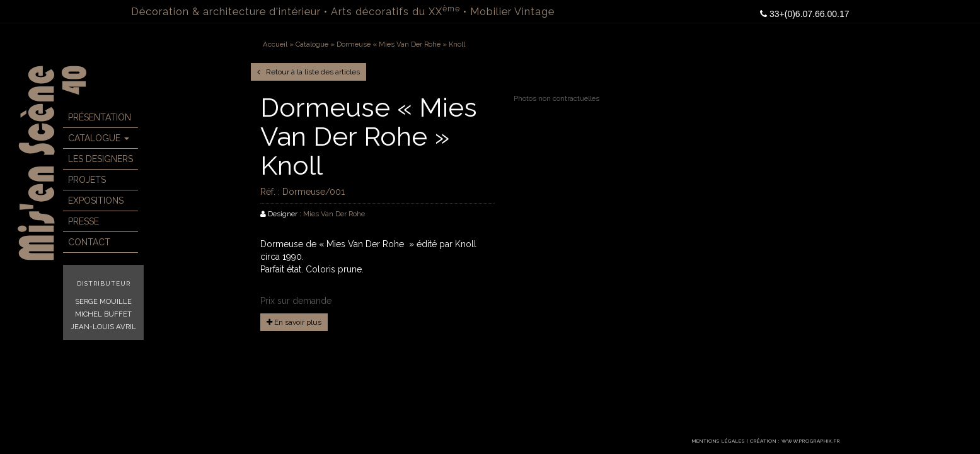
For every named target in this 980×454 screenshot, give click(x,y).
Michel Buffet (103, 314)
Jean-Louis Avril (103, 327)
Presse (84, 221)
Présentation (100, 117)
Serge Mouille (103, 301)
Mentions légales (718, 441)
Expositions (96, 201)
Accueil (275, 44)
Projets (87, 180)
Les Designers (101, 159)
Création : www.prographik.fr (795, 441)
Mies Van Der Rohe (334, 214)
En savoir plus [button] (294, 322)
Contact (89, 242)
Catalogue (99, 138)
